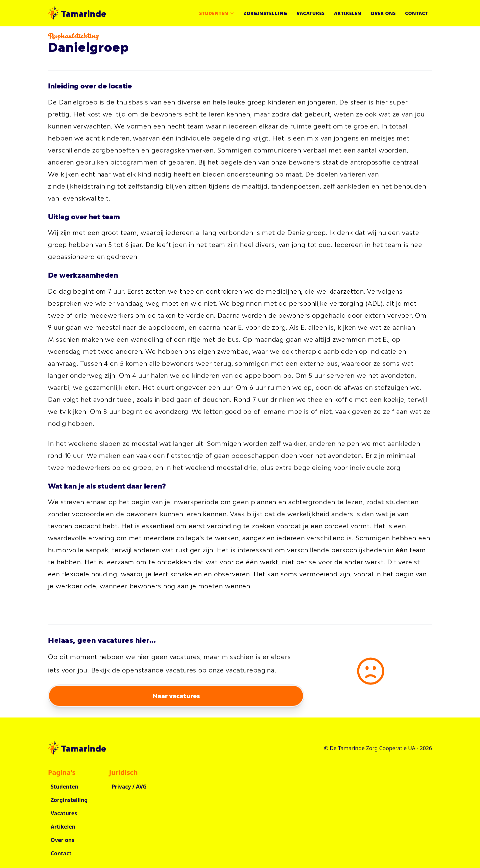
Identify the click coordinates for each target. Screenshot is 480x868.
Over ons (383, 13)
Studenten (216, 13)
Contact (416, 13)
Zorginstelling (265, 13)
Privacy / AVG (129, 787)
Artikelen (348, 13)
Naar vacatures (176, 696)
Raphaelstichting (73, 37)
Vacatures (310, 13)
